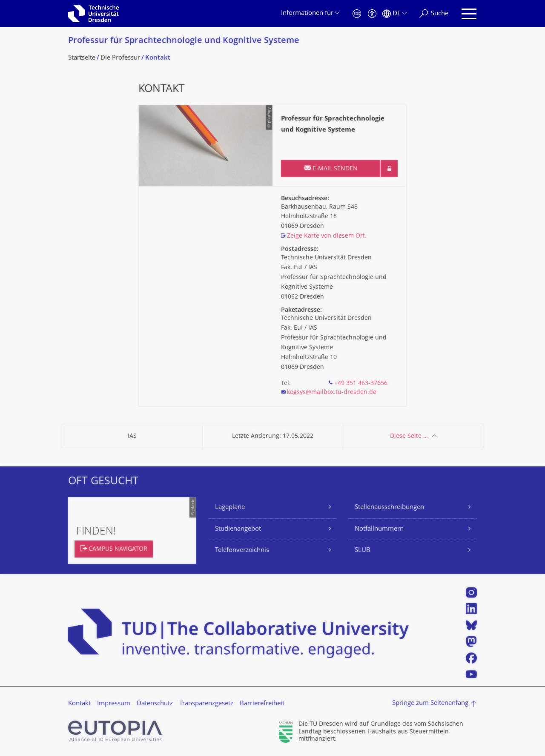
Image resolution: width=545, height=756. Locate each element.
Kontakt (79, 704)
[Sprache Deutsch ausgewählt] (394, 14)
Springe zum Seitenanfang (430, 703)
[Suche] (434, 14)
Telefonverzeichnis (242, 550)
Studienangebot (238, 529)
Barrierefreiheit (262, 704)
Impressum (114, 704)
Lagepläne (230, 507)
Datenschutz (155, 704)
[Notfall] (357, 14)
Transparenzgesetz (206, 704)
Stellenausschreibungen (389, 507)
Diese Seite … (409, 436)
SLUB (363, 550)
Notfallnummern (379, 529)
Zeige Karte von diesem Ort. (327, 236)
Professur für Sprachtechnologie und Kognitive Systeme (184, 41)
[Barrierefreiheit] (372, 14)
